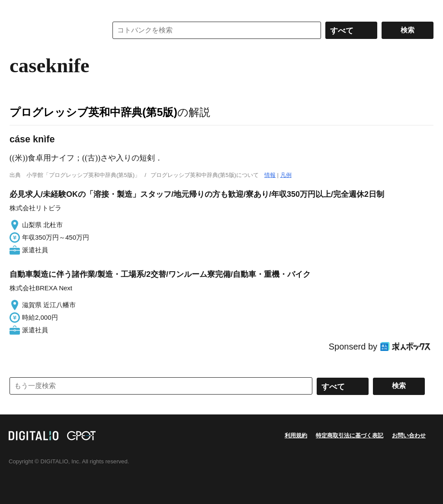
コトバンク (52, 30)
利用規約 (296, 435)
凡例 (286, 175)
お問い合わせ (409, 435)
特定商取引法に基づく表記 (350, 435)
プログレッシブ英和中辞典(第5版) (93, 112)
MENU (18, 9)
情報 (270, 175)
